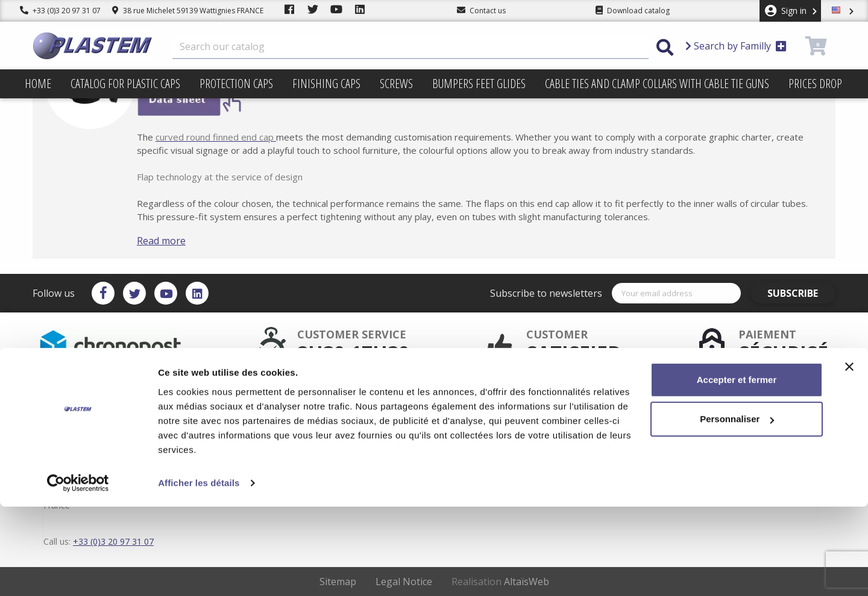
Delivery (476, 398)
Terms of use (484, 408)
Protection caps (236, 84)
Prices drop (815, 84)
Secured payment (380, 408)
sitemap (476, 427)
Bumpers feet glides (479, 84)
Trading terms (486, 417)
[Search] (410, 47)
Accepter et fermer (737, 469)
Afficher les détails (199, 572)
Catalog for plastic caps (125, 84)
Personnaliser (737, 508)
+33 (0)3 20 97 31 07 (60, 11)
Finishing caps (326, 84)
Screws (396, 84)
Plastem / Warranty (383, 417)
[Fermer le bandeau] (849, 456)
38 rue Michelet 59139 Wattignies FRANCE (188, 11)
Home (38, 84)
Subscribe (801, 293)
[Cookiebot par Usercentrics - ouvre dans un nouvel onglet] (78, 572)
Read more (179, 241)
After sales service (382, 398)
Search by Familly (736, 46)
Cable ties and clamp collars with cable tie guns (657, 84)
